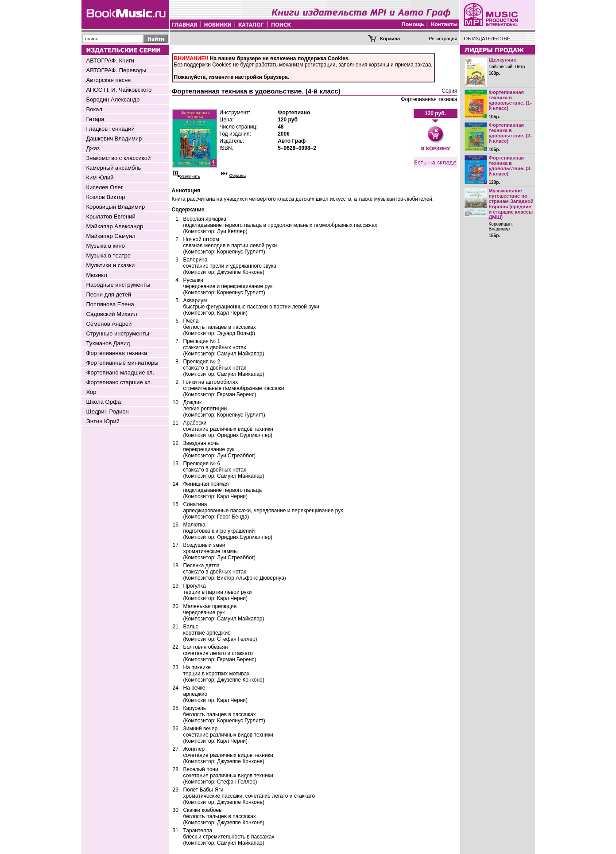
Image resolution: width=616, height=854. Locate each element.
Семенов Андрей (109, 324)
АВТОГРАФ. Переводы (116, 70)
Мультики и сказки (111, 265)
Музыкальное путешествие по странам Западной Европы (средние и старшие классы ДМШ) (511, 204)
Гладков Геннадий (110, 129)
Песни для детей (109, 294)
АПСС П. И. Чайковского (119, 90)
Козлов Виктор (106, 197)
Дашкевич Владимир (114, 138)
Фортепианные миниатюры (122, 363)
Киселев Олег (105, 187)
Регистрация (443, 39)
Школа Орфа (104, 402)
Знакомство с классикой (119, 158)
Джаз (93, 148)
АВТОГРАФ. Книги (110, 60)
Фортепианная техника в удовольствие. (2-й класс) (510, 133)
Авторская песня (109, 80)
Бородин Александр (113, 99)
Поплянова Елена (110, 304)
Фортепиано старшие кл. (119, 382)
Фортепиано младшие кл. (120, 372)
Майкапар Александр (115, 226)
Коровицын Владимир (116, 207)
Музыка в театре (109, 255)
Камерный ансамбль (114, 168)
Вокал (95, 109)
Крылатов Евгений (111, 216)
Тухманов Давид (108, 343)
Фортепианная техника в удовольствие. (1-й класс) (510, 100)
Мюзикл (97, 275)
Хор (91, 392)
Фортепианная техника (117, 353)
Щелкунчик (502, 60)
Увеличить (190, 176)
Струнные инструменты (118, 333)
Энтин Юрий (103, 421)
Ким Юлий (100, 177)
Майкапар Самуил (111, 236)
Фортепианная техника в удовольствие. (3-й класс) (510, 166)
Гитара (95, 119)
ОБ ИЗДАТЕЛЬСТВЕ (487, 39)
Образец (238, 175)
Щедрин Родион (108, 411)
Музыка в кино (106, 246)
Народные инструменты (118, 285)
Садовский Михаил (112, 314)
